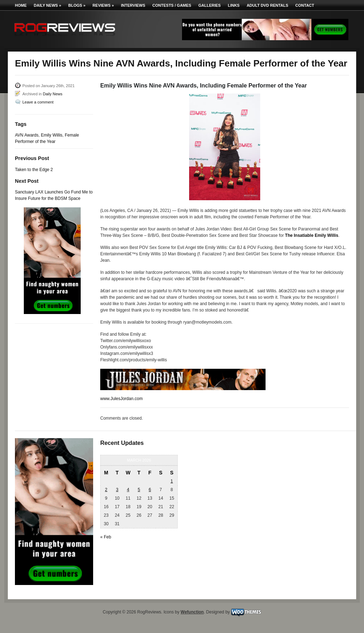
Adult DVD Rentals (267, 5)
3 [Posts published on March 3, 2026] (117, 490)
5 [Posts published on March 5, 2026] (139, 490)
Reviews (103, 5)
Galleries (210, 5)
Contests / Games (172, 5)
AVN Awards (27, 135)
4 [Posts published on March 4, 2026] (128, 490)
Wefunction (192, 612)
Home (21, 5)
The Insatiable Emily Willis (312, 235)
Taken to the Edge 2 (34, 170)
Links (234, 5)
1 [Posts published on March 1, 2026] (172, 481)
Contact (305, 5)
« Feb (106, 537)
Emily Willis (52, 135)
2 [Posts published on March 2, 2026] (106, 490)
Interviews (133, 5)
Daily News (47, 5)
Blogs (77, 5)
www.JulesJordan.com (121, 399)
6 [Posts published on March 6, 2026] (150, 490)
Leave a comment (38, 102)
